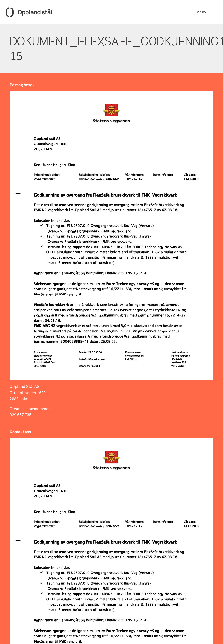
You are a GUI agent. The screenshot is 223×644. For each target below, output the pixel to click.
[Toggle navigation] (214, 12)
